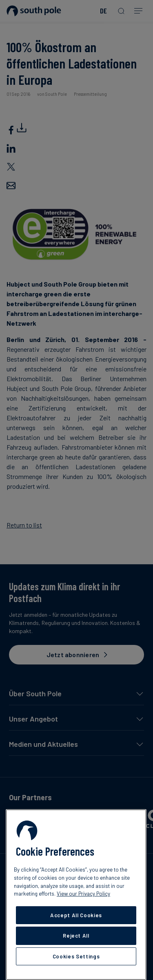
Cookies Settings (76, 956)
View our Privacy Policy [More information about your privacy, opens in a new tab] (83, 894)
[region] (76, 895)
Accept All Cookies (76, 915)
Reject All (76, 936)
